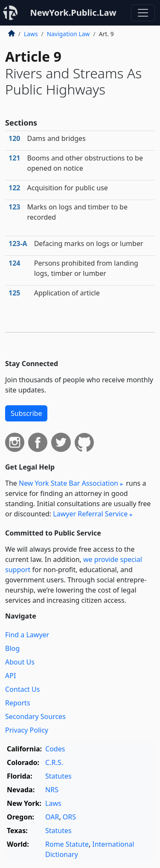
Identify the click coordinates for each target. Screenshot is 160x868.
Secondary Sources (35, 716)
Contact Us (22, 689)
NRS (52, 790)
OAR (52, 817)
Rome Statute (67, 844)
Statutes (58, 776)
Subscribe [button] (26, 413)
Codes (55, 749)
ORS (69, 817)
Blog (12, 648)
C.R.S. (54, 762)
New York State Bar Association (68, 483)
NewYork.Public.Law (73, 13)
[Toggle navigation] (143, 13)
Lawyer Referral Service (90, 514)
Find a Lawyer (27, 635)
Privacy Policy (27, 730)
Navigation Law (68, 34)
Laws (31, 34)
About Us (20, 662)
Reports (18, 703)
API (10, 676)
